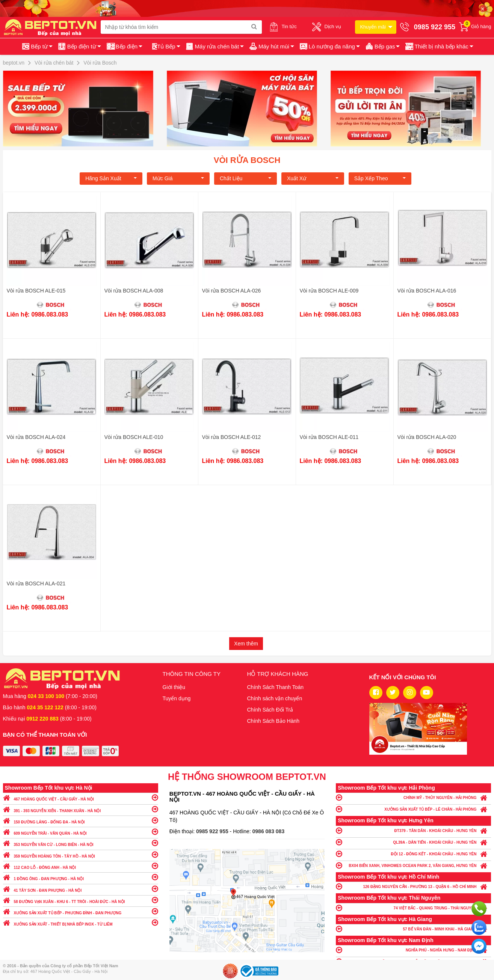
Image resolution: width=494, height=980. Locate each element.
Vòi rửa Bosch (247, 160)
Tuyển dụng (177, 698)
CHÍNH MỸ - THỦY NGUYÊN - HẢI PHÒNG (413, 797)
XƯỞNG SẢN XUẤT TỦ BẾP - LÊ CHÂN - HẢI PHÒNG (413, 809)
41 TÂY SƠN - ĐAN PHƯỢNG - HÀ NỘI (81, 889)
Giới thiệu (174, 687)
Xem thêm (246, 644)
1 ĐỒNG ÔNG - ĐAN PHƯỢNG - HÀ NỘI (81, 877)
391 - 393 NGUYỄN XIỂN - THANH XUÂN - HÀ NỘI (81, 809)
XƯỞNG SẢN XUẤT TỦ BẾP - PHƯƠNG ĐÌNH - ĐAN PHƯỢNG (81, 911)
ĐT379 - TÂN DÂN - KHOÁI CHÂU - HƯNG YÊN (413, 830)
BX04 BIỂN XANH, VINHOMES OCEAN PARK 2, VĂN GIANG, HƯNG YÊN (413, 865)
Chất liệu (245, 178)
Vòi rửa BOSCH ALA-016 (427, 291)
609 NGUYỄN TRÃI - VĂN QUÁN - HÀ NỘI (81, 831)
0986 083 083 (269, 831)
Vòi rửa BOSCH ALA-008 (134, 291)
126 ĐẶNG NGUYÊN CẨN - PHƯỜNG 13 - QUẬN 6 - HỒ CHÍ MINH (413, 886)
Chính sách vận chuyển (275, 698)
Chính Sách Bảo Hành (273, 721)
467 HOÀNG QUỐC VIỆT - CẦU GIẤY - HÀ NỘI (81, 797)
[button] (439, 47)
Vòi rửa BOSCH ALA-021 (36, 583)
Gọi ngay (479, 909)
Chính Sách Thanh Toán (276, 687)
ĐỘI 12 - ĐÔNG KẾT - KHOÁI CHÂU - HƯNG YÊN (413, 854)
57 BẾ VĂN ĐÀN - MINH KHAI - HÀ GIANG (413, 929)
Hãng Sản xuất (111, 178)
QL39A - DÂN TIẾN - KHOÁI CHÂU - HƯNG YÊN (413, 842)
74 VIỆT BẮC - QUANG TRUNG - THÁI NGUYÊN (413, 908)
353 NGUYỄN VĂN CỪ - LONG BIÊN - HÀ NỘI (81, 843)
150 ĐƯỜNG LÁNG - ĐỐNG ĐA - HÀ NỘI (81, 820)
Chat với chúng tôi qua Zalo (479, 927)
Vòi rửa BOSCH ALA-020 (427, 437)
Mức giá (178, 178)
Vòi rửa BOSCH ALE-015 (36, 291)
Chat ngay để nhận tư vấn (479, 946)
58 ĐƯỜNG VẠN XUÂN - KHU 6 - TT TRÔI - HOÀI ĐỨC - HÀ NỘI (81, 900)
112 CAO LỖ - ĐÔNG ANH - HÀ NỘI (81, 866)
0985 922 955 (213, 831)
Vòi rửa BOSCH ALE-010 (134, 437)
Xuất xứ (313, 178)
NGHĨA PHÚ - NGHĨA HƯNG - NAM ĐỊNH (413, 950)
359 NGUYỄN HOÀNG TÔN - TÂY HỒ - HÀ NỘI (81, 854)
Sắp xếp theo (380, 178)
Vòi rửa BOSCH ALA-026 (232, 291)
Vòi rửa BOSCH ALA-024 (36, 437)
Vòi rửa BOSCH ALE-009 (329, 291)
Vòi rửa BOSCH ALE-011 (329, 437)
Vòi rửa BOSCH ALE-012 (232, 437)
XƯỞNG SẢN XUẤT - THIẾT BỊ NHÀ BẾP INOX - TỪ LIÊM (81, 922)
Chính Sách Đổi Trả (270, 710)
